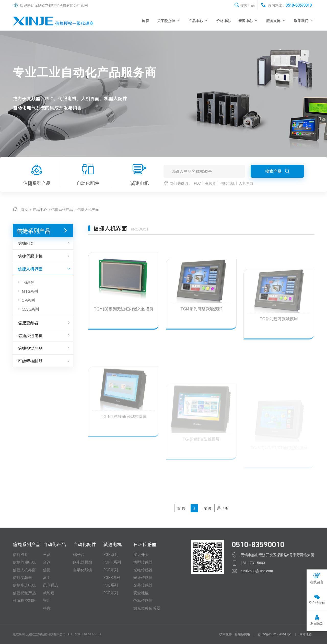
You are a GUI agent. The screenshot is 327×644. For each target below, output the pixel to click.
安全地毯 (141, 593)
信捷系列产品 (37, 174)
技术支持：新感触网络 (235, 634)
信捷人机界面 (88, 210)
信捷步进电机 (43, 335)
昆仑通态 (51, 585)
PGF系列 (111, 570)
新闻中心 (248, 20)
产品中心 (199, 20)
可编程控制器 (43, 361)
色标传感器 (143, 600)
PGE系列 (111, 593)
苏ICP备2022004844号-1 (275, 634)
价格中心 (224, 21)
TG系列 (28, 282)
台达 (47, 562)
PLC (197, 183)
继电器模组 (83, 562)
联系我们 (304, 20)
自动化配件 (88, 174)
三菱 (47, 554)
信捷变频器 (43, 323)
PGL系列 (111, 585)
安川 (47, 600)
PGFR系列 (112, 577)
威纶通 (49, 593)
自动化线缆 (83, 570)
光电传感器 (143, 570)
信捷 (47, 570)
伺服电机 (227, 183)
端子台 (79, 554)
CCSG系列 (30, 309)
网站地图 (306, 634)
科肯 (47, 608)
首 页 (145, 21)
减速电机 (139, 174)
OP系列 (28, 300)
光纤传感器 (143, 577)
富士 (47, 577)
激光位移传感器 (147, 608)
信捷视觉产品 (43, 348)
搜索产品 (277, 171)
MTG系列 (30, 291)
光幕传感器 (143, 585)
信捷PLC (43, 243)
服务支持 (276, 20)
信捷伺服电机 (43, 256)
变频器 (211, 183)
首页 (25, 210)
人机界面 (246, 183)
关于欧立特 (169, 20)
